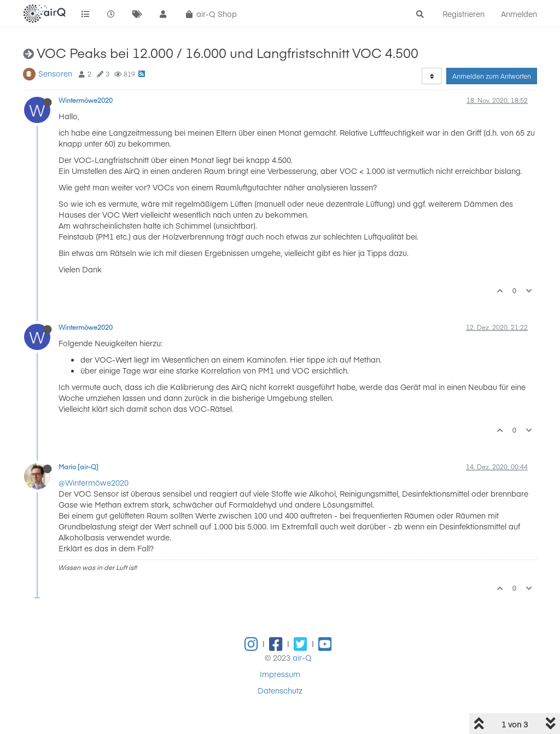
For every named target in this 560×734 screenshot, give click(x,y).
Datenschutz (280, 690)
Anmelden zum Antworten (492, 76)
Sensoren (55, 73)
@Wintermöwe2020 (94, 482)
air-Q (302, 657)
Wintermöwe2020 (86, 100)
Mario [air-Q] (78, 467)
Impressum (280, 674)
